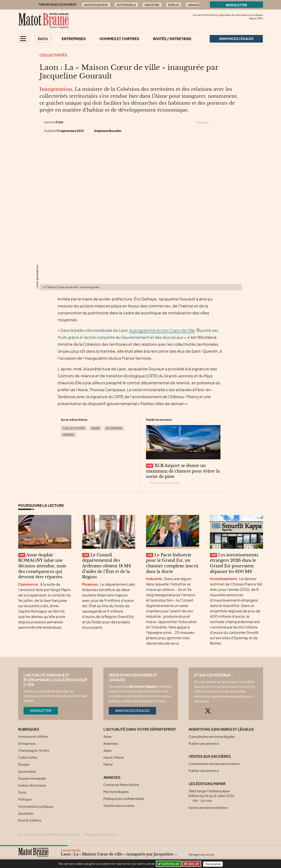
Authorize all (169, 864)
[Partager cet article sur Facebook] (223, 122)
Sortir (22, 792)
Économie (114, 428)
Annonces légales (132, 710)
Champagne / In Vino (34, 750)
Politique (25, 799)
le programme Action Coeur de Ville (162, 330)
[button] (23, 39)
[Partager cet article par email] (239, 122)
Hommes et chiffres (119, 39)
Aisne (95, 428)
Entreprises (74, 39)
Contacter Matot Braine (121, 785)
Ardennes (111, 743)
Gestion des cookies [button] (119, 805)
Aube (107, 750)
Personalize (214, 864)
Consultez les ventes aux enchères (214, 764)
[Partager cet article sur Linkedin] (231, 122)
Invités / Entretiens (172, 39)
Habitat (69, 435)
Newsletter (236, 5)
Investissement (96, 5)
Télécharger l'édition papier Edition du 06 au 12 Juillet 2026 (211, 796)
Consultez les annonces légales (212, 736)
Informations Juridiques (36, 806)
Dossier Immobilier (32, 778)
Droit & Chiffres (30, 820)
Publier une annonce (204, 743)
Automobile (126, 5)
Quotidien (26, 813)
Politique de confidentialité (124, 799)
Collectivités (53, 55)
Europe (24, 764)
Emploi (174, 5)
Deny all (193, 864)
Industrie (152, 5)
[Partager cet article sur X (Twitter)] (215, 122)
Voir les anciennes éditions (208, 808)
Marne (108, 764)
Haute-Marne (114, 757)
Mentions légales (116, 792)
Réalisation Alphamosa (101, 834)
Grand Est (196, 5)
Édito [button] (43, 39)
